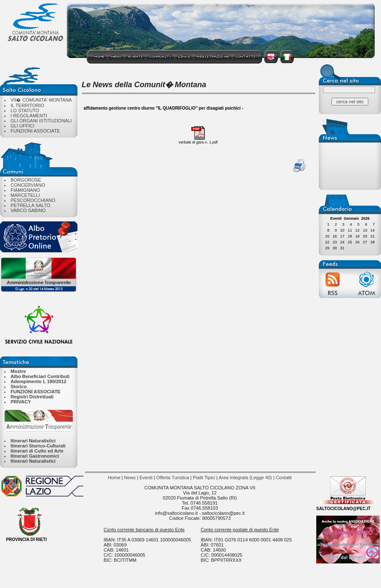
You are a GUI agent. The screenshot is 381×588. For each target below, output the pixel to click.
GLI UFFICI (22, 126)
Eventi (146, 478)
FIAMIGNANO (25, 190)
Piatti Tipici (204, 478)
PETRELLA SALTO (30, 205)
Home (114, 478)
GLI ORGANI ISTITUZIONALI (41, 121)
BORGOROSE (26, 180)
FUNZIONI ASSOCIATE (35, 131)
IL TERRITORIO (27, 105)
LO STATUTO (25, 110)
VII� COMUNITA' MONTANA (41, 100)
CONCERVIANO (28, 185)
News (130, 478)
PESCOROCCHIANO (33, 200)
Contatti (284, 478)
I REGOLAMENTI (29, 116)
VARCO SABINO (28, 210)
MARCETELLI (25, 195)
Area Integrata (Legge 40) (245, 478)
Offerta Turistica (173, 478)
